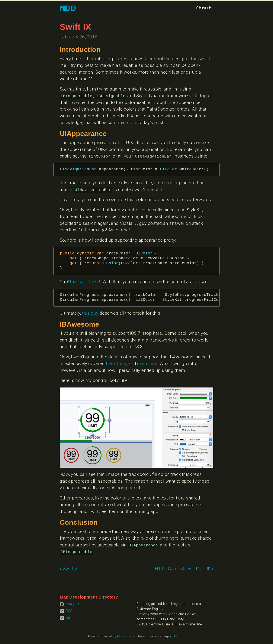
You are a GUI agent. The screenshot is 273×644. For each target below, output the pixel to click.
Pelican (122, 636)
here (111, 364)
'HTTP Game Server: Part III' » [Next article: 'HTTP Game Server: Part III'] (184, 569)
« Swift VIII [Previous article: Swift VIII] (70, 569)
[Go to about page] (204, 8)
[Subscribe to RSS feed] (66, 611)
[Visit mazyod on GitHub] (69, 604)
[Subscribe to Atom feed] (67, 618)
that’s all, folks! (85, 282)
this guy (90, 313)
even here (147, 364)
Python (179, 636)
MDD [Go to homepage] (68, 9)
